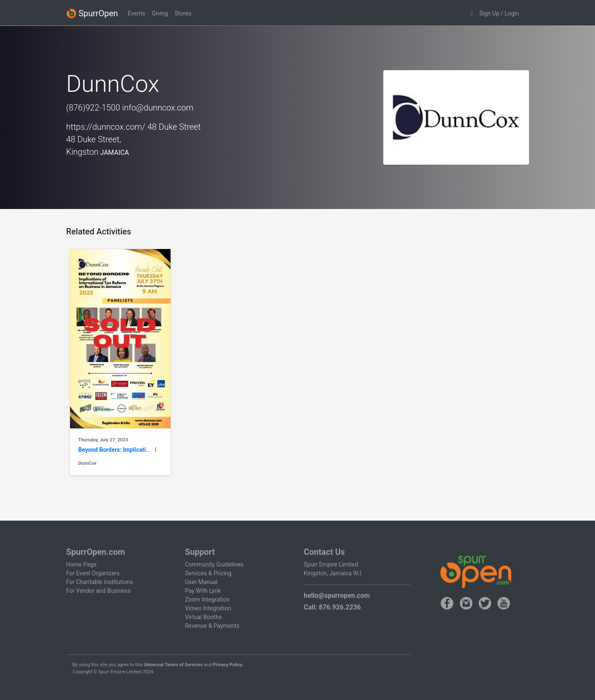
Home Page (82, 564)
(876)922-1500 (93, 108)
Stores (183, 13)
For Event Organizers (93, 573)
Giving (160, 13)
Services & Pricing (208, 573)
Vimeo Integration (208, 608)
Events (137, 13)
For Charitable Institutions (100, 582)
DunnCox (88, 463)
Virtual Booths (203, 617)
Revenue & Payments (212, 626)
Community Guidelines (214, 564)
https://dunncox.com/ (106, 127)
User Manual (201, 582)
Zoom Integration (207, 599)
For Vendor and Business (99, 591)
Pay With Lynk (203, 591)
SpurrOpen (92, 14)
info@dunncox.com (158, 108)
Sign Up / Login (499, 13)
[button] (471, 14)
